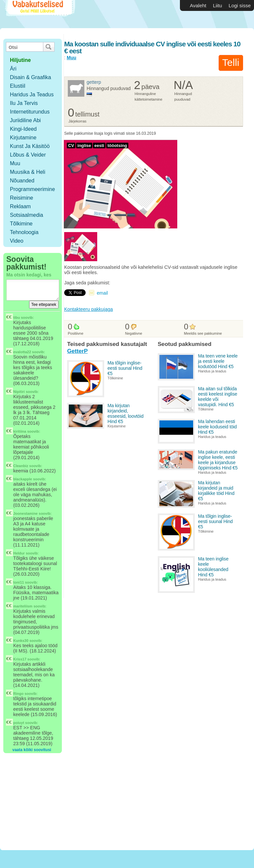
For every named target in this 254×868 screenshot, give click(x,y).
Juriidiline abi (25, 120)
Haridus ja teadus (32, 95)
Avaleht (198, 5)
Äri (13, 69)
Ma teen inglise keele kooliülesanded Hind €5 (213, 567)
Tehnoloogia (24, 232)
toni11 (19, 582)
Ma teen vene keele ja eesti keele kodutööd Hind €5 (218, 361)
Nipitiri (19, 392)
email (102, 293)
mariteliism (23, 606)
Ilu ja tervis (24, 103)
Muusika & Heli (28, 172)
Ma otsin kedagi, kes (29, 275)
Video (17, 241)
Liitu (218, 5)
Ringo (18, 694)
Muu (15, 163)
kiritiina (20, 431)
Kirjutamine (23, 138)
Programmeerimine (32, 189)
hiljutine (20, 60)
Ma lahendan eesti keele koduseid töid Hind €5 (217, 427)
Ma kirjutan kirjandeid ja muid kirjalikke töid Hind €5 (216, 491)
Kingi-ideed (23, 129)
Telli (231, 62)
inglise (84, 145)
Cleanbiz (21, 466)
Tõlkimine (21, 224)
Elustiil (18, 86)
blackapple (23, 479)
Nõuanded (22, 181)
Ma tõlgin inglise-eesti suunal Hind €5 (125, 368)
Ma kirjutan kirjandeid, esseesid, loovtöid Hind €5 (126, 413)
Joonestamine (25, 513)
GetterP (94, 82)
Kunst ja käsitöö (30, 146)
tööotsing (117, 145)
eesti (99, 145)
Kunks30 (21, 641)
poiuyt (19, 723)
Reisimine (21, 198)
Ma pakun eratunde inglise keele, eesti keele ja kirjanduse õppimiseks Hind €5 (218, 460)
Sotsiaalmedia (27, 215)
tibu (17, 317)
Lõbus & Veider (28, 155)
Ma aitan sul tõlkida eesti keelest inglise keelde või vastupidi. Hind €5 (218, 397)
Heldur (19, 553)
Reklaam (20, 206)
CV (71, 145)
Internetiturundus (30, 112)
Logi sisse (240, 5)
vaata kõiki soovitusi (32, 750)
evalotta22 (22, 352)
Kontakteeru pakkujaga (88, 309)
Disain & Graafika (31, 77)
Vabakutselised (39, 14)
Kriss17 (20, 659)
